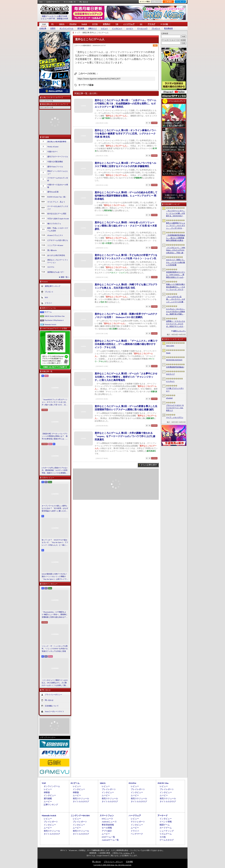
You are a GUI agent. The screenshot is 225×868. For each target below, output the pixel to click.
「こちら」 (126, 853)
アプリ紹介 (107, 831)
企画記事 (43, 28)
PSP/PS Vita (163, 783)
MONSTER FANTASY (174, 360)
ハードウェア (129, 24)
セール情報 (107, 828)
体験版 (47, 792)
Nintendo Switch (50, 324)
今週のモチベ (52, 152)
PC (52, 24)
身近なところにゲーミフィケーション (58, 261)
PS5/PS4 (73, 24)
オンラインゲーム (66, 28)
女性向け (107, 24)
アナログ (151, 24)
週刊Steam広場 (53, 192)
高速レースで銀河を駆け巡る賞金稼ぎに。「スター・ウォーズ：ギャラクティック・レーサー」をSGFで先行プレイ (176, 287)
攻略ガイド (93, 28)
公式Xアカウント (53, 2)
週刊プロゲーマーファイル (58, 157)
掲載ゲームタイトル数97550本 (55, 16)
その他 (163, 837)
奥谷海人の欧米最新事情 (57, 142)
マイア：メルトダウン (175, 417)
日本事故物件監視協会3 (175, 367)
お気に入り (156, 2)
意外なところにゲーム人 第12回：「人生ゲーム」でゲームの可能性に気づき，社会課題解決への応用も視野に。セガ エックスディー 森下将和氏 (125, 104)
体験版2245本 (62, 19)
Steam (168, 353)
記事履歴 (168, 2)
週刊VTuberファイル (55, 167)
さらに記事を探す (149, 465)
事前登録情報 (108, 825)
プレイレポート (109, 789)
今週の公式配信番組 (55, 162)
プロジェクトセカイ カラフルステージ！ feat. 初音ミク (175, 408)
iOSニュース (107, 819)
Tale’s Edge (170, 346)
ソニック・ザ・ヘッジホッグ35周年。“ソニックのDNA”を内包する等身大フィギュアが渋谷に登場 (55, 649)
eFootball (169, 398)
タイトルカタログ (81, 801)
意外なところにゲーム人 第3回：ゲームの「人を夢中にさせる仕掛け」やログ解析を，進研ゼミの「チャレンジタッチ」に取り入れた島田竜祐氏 (126, 377)
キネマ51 (51, 267)
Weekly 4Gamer (53, 147)
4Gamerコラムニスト (55, 235)
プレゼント (156, 28)
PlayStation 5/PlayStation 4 (54, 320)
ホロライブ (170, 374)
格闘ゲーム (165, 825)
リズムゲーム (166, 834)
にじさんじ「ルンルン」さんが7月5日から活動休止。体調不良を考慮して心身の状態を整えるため (176, 312)
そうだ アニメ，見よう (56, 202)
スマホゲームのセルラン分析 (58, 179)
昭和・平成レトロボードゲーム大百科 (58, 229)
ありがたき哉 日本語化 (56, 255)
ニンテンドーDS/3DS (80, 816)
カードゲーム (166, 828)
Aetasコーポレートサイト (55, 711)
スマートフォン (107, 816)
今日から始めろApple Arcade (58, 219)
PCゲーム (48, 312)
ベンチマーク (137, 834)
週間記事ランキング (53, 286)
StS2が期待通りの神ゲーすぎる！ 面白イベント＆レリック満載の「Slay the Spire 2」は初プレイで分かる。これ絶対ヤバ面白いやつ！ (55, 577)
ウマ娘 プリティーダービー (175, 390)
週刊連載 (81, 28)
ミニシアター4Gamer (55, 245)
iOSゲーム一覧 (108, 837)
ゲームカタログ (167, 840)
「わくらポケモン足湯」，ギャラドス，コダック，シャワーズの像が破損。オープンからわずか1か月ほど (176, 299)
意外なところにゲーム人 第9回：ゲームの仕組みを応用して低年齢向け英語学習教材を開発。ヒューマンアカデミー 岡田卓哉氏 (126, 196)
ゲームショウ (142, 28)
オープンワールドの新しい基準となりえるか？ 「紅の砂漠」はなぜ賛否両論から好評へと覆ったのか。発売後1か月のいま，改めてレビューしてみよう (55, 509)
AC (141, 24)
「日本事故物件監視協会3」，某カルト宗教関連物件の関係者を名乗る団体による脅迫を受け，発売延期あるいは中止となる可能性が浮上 (176, 238)
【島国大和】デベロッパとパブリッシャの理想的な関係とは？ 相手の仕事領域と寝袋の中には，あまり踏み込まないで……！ (55, 436)
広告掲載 (129, 862)
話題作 (53, 28)
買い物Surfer (52, 250)
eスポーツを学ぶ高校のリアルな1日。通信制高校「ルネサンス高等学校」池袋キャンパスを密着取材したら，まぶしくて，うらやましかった (55, 471)
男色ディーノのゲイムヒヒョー (58, 172)
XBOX (62, 24)
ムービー (130, 28)
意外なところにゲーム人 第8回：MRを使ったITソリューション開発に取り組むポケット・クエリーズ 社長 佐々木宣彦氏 (126, 226)
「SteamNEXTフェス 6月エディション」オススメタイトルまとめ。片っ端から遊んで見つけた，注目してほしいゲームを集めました (55, 402)
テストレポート (138, 822)
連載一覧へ (65, 277)
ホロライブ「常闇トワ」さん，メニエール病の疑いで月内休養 (176, 262)
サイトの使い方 (70, 2)
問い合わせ (84, 2)
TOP (44, 24)
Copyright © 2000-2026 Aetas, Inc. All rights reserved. (112, 865)
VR (117, 24)
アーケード (163, 816)
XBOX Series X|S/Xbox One (55, 316)
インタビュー (117, 28)
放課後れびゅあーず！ (56, 272)
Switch (84, 24)
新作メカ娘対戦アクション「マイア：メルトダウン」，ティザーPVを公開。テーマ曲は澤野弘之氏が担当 (176, 226)
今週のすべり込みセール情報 (58, 186)
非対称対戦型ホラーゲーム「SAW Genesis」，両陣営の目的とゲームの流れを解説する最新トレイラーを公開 (176, 275)
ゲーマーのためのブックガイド (58, 208)
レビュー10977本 (48, 19)
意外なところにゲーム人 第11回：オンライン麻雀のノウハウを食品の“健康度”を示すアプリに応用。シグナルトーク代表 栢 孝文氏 (125, 134)
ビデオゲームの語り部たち (58, 240)
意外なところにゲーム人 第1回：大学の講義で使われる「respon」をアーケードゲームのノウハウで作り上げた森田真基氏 (125, 436)
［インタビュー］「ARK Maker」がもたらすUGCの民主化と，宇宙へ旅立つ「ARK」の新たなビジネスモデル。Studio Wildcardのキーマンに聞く (176, 250)
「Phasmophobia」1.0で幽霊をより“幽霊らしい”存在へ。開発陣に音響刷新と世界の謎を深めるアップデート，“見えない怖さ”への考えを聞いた (55, 615)
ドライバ (48, 303)
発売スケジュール (81, 798)
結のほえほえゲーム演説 (57, 214)
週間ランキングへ (179, 331)
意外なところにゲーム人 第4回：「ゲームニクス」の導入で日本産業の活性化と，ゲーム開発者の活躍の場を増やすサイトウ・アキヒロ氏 (126, 344)
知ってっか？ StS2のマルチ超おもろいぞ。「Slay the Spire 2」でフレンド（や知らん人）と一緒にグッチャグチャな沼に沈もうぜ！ (55, 543)
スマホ (95, 24)
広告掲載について (52, 706)
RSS (41, 2)
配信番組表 (169, 28)
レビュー (104, 28)
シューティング (167, 831)
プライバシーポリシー (53, 695)
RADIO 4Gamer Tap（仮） (57, 197)
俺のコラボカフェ (54, 224)
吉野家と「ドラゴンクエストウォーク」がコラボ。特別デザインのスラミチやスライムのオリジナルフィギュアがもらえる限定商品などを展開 (176, 324)
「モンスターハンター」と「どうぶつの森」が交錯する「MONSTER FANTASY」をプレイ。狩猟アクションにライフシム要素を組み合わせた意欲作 (176, 213)
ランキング (180, 2)
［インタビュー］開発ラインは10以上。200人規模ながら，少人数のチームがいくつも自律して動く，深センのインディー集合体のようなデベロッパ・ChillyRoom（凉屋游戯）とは (55, 683)
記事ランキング (51, 805)
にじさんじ (170, 381)
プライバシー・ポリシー (113, 862)
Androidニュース (109, 822)
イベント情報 (166, 822)
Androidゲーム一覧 (110, 840)
